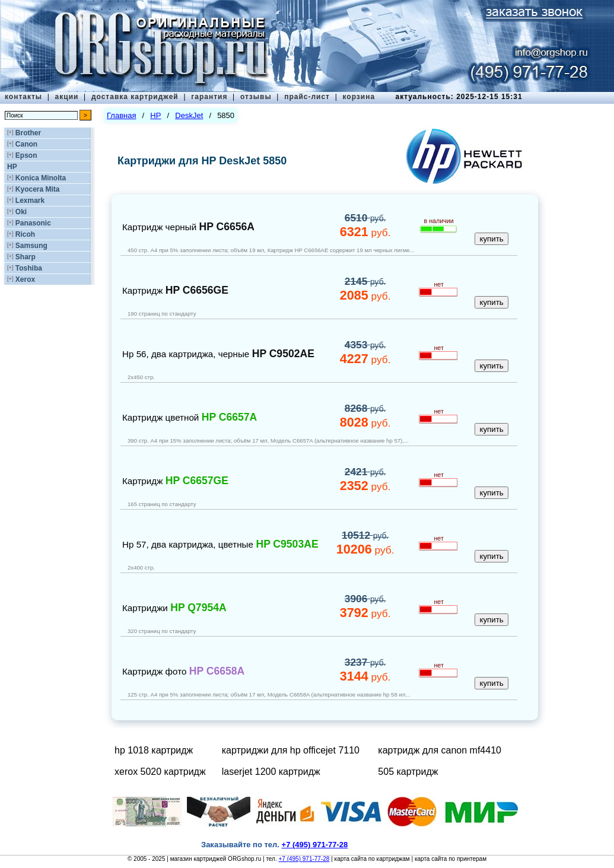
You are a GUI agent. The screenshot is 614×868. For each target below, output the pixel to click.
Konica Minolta (41, 178)
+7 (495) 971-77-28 (304, 859)
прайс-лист (307, 97)
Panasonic (33, 223)
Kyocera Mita (38, 189)
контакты (23, 97)
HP (12, 167)
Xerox (25, 279)
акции (67, 97)
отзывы (256, 97)
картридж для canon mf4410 (440, 750)
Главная (121, 115)
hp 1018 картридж (154, 750)
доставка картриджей (135, 97)
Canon (26, 144)
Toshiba (29, 268)
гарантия (209, 97)
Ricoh (25, 234)
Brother (28, 133)
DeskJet (189, 115)
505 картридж (408, 772)
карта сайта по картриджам (372, 859)
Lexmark (30, 201)
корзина (359, 97)
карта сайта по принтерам (451, 859)
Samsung (31, 246)
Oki (21, 212)
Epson (26, 155)
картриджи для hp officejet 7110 (291, 750)
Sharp (26, 257)
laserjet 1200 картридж (271, 772)
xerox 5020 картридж (160, 772)
